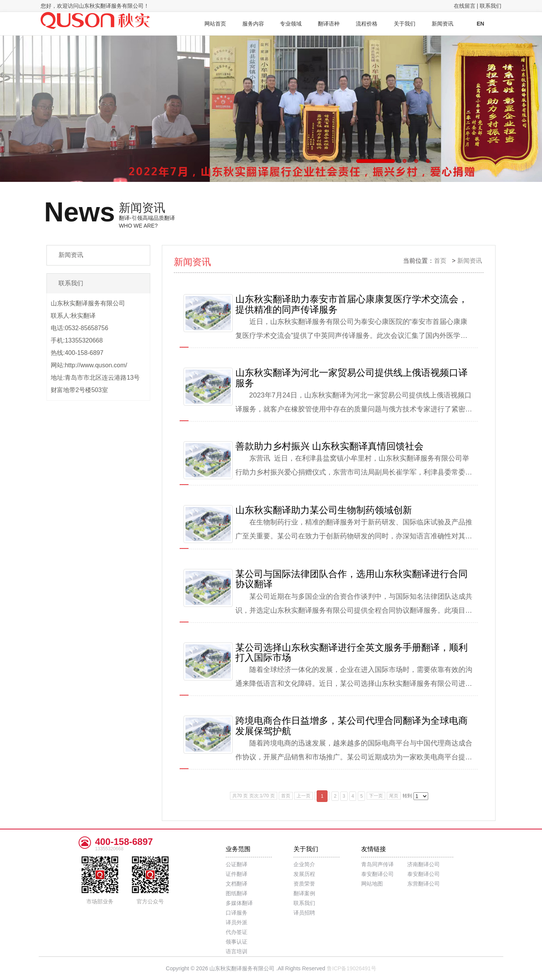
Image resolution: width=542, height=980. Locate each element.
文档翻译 (237, 884)
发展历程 (304, 874)
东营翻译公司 (424, 884)
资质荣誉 (304, 884)
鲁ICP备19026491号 (352, 968)
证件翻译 (237, 874)
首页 (440, 261)
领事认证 (237, 942)
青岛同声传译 (377, 864)
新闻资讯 (470, 261)
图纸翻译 (237, 893)
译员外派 (237, 922)
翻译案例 (304, 893)
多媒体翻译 (239, 903)
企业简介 (304, 864)
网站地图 (372, 884)
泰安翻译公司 (377, 874)
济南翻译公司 (424, 864)
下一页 (376, 796)
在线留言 (465, 6)
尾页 (394, 796)
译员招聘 (304, 913)
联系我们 (491, 6)
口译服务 (237, 913)
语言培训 (237, 951)
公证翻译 (237, 864)
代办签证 (237, 932)
